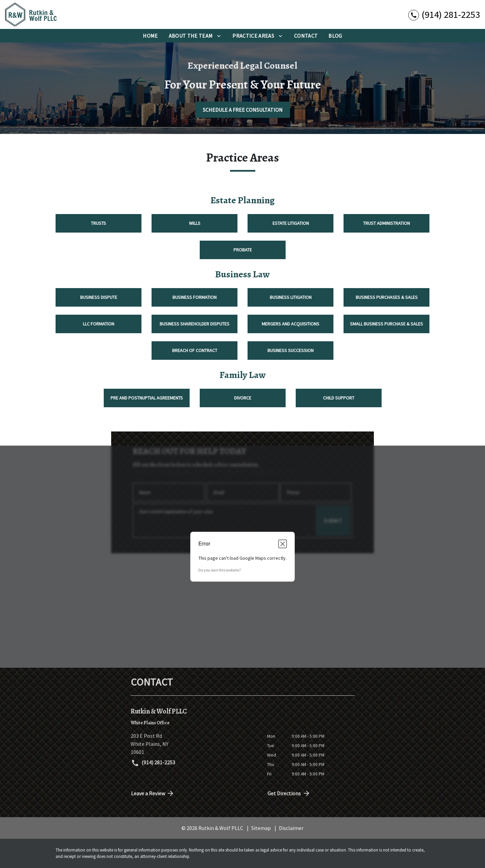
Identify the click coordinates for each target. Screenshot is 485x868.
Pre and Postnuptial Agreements (147, 398)
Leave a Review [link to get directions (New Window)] (153, 793)
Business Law (243, 274)
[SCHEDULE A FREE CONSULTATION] (243, 110)
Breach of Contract (195, 350)
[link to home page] (47, 14)
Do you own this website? (220, 570)
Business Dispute (99, 297)
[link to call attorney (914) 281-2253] (444, 14)
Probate (243, 250)
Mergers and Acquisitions (290, 324)
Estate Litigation (291, 223)
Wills (195, 223)
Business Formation (195, 297)
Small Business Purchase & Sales (386, 324)
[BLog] (335, 36)
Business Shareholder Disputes (195, 324)
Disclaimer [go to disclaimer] (291, 828)
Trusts (99, 223)
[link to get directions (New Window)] (194, 744)
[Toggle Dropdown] (219, 36)
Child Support (339, 398)
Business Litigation (291, 297)
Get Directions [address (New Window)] (289, 793)
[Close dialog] (283, 544)
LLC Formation (99, 324)
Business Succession (290, 350)
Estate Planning (243, 200)
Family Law (243, 375)
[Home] (150, 36)
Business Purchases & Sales (387, 297)
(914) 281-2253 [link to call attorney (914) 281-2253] (153, 763)
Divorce (243, 398)
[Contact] (306, 36)
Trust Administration (386, 223)
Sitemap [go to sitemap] (261, 828)
